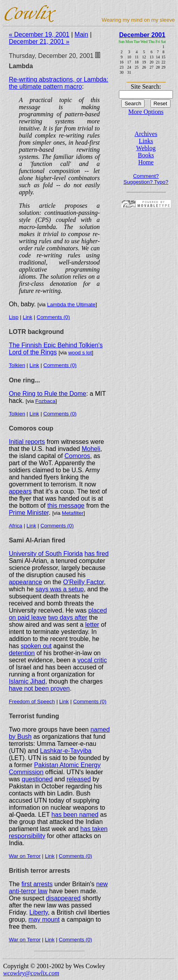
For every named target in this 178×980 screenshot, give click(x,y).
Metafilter (73, 513)
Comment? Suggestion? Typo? (146, 179)
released (79, 779)
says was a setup (60, 589)
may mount (44, 919)
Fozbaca (45, 401)
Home (146, 162)
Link (28, 317)
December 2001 (142, 35)
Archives (146, 134)
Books (146, 155)
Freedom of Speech (32, 701)
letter (92, 625)
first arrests (37, 884)
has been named (75, 815)
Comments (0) (53, 317)
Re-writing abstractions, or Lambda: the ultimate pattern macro (58, 83)
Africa (15, 526)
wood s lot (80, 353)
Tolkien (17, 365)
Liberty (39, 912)
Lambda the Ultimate (71, 305)
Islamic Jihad (27, 681)
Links (146, 141)
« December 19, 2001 (39, 34)
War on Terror (25, 856)
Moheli (91, 449)
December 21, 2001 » (39, 42)
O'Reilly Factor (83, 582)
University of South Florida (46, 554)
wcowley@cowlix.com (31, 973)
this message (66, 506)
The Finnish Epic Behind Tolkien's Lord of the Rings (56, 349)
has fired (96, 554)
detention (22, 653)
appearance (25, 582)
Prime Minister (29, 513)
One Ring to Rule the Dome (47, 394)
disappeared (63, 898)
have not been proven (39, 688)
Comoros (77, 456)
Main (81, 34)
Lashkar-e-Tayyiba (66, 751)
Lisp (13, 317)
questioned (37, 779)
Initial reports (27, 442)
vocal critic (92, 660)
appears (20, 491)
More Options (146, 112)
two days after (68, 618)
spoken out (36, 646)
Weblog (146, 148)
